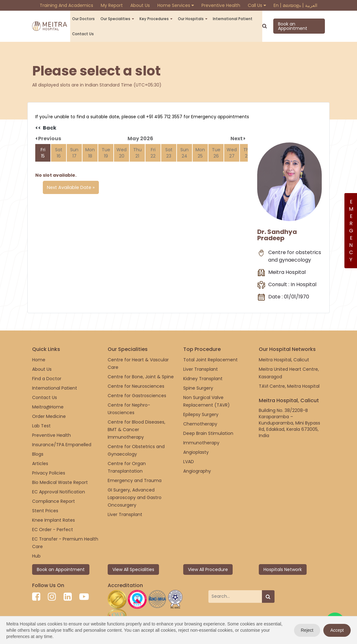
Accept (337, 630)
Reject (307, 630)
